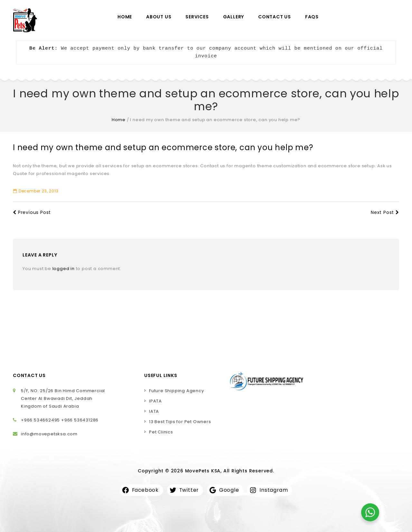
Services (197, 17)
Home (125, 17)
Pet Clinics (161, 432)
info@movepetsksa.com (49, 434)
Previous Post (32, 212)
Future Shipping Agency (177, 391)
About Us (159, 17)
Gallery (234, 17)
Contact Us (275, 17)
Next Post (385, 212)
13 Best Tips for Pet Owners (180, 422)
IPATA (155, 401)
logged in (64, 269)
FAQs (312, 17)
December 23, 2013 (36, 191)
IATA (154, 411)
